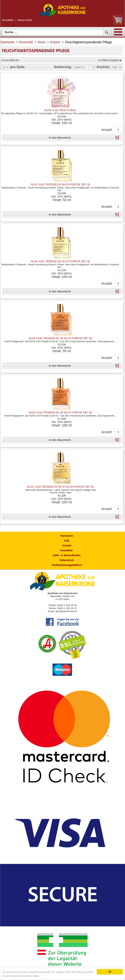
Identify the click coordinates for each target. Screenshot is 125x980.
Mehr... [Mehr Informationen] (36, 976)
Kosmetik (26, 42)
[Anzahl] (118, 130)
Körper (55, 42)
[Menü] (118, 35)
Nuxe (42, 42)
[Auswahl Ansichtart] (116, 67)
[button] (62, 138)
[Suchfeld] (56, 32)
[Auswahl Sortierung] (84, 67)
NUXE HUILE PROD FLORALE (60, 110)
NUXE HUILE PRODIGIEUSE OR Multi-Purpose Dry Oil (60, 338)
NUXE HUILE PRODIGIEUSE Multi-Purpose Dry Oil (60, 185)
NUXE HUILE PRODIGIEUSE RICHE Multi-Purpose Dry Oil (61, 487)
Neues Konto (25, 20)
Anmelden (8, 20)
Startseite (7, 42)
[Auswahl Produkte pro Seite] (5, 67)
